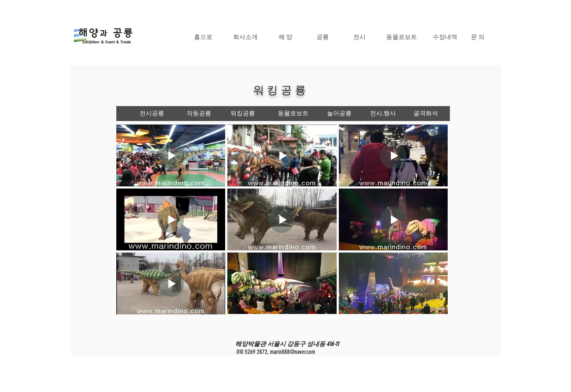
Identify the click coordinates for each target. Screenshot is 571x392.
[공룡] (323, 37)
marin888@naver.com (293, 352)
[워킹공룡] (243, 114)
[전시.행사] (383, 114)
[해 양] (286, 37)
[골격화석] (426, 114)
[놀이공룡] (339, 114)
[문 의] (478, 37)
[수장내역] (445, 37)
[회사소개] (245, 37)
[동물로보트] (402, 37)
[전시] (359, 37)
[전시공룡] (152, 114)
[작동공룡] (199, 114)
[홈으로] (203, 37)
